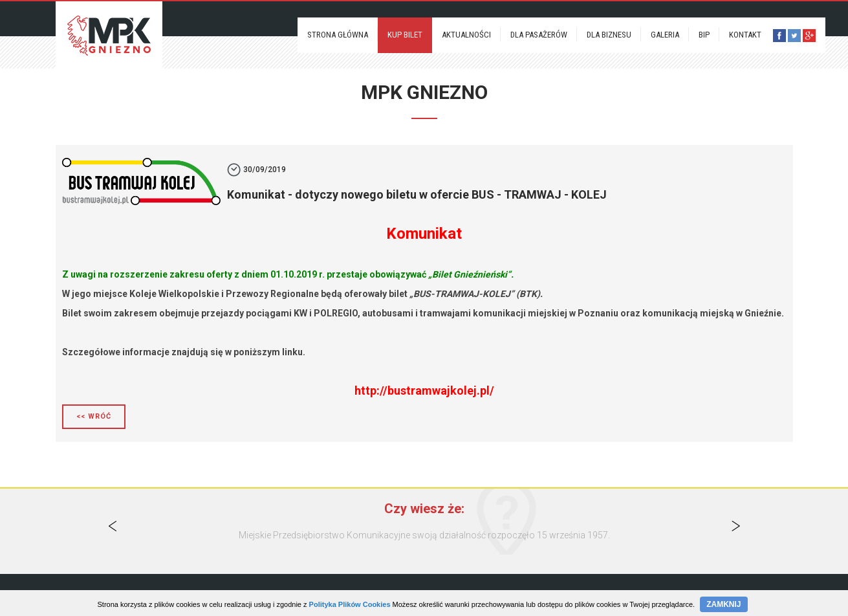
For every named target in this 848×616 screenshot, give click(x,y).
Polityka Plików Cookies (350, 604)
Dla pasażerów (539, 35)
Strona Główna (338, 35)
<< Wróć (94, 416)
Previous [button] (113, 526)
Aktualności (466, 35)
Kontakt (745, 35)
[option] (424, 535)
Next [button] (735, 526)
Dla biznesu (609, 35)
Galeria (665, 35)
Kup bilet (405, 35)
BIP (704, 35)
